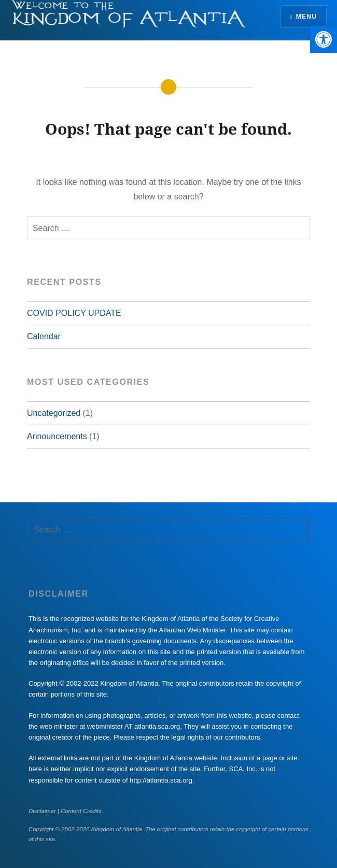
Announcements (57, 436)
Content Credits (81, 811)
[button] (324, 39)
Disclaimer (42, 811)
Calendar (44, 336)
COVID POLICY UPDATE (74, 313)
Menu (306, 17)
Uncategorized (54, 413)
